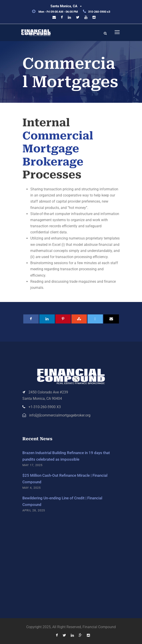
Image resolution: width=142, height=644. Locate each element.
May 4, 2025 (32, 488)
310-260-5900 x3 (99, 12)
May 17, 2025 (32, 465)
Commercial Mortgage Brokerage (58, 149)
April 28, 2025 (34, 510)
